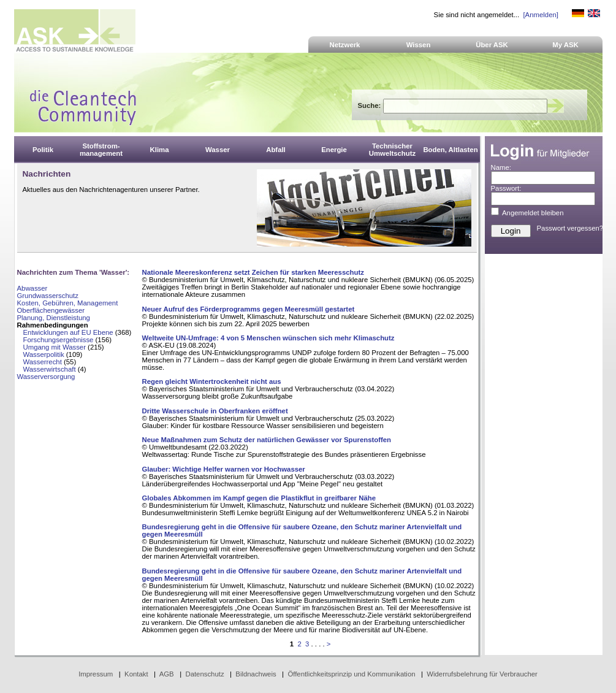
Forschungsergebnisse (59, 340)
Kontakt (136, 674)
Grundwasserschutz (48, 296)
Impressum (96, 674)
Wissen (419, 45)
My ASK (565, 45)
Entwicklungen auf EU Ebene (68, 332)
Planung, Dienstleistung (54, 318)
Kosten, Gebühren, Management (68, 303)
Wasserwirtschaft (50, 369)
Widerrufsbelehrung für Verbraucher (482, 674)
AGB (167, 674)
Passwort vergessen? (570, 228)
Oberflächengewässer (51, 310)
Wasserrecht (43, 362)
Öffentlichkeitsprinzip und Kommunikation (351, 674)
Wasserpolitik (44, 354)
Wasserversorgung (46, 377)
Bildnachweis (256, 674)
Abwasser (32, 288)
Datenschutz (204, 674)
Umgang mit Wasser (55, 347)
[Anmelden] (540, 15)
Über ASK (492, 45)
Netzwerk (345, 45)
